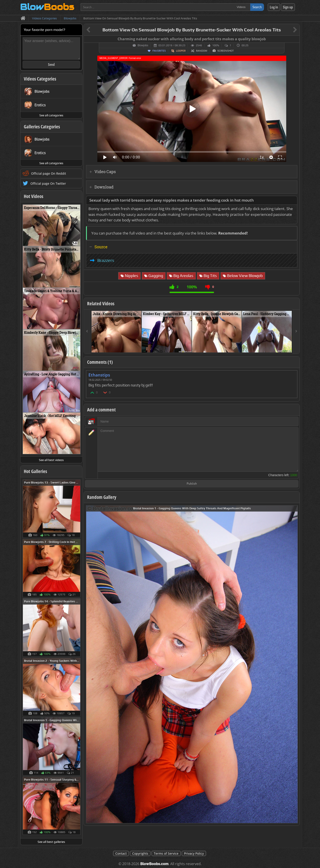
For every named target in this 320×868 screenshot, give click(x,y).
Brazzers (106, 260)
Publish (192, 484)
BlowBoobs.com (154, 864)
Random (202, 51)
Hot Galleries (35, 471)
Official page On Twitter (48, 183)
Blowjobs (143, 45)
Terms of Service (166, 853)
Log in (274, 7)
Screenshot (226, 51)
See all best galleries (51, 842)
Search (257, 7)
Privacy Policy (194, 853)
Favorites (159, 51)
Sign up (288, 7)
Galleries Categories (42, 127)
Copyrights (140, 853)
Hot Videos (34, 196)
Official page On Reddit (49, 173)
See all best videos (51, 460)
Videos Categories (40, 79)
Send (51, 65)
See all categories (51, 115)
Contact (121, 853)
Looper (181, 51)
